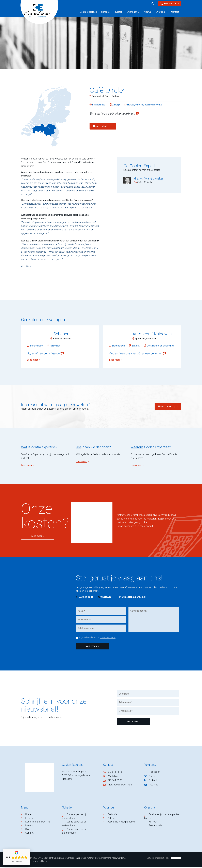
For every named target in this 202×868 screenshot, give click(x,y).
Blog (28, 830)
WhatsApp (105, 598)
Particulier (113, 815)
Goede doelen (157, 826)
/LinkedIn (153, 781)
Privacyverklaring (40, 862)
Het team (154, 823)
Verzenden (91, 647)
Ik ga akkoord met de (97, 638)
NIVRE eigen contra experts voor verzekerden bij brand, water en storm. (69, 859)
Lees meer (27, 466)
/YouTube (153, 786)
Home (29, 815)
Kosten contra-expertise (38, 823)
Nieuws (30, 826)
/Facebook (154, 773)
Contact (30, 834)
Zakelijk (112, 819)
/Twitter (153, 777)
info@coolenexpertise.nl (131, 598)
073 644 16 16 (170, 4)
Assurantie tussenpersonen (122, 823)
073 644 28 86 (115, 781)
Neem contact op (102, 126)
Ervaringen (31, 819)
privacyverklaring (108, 638)
